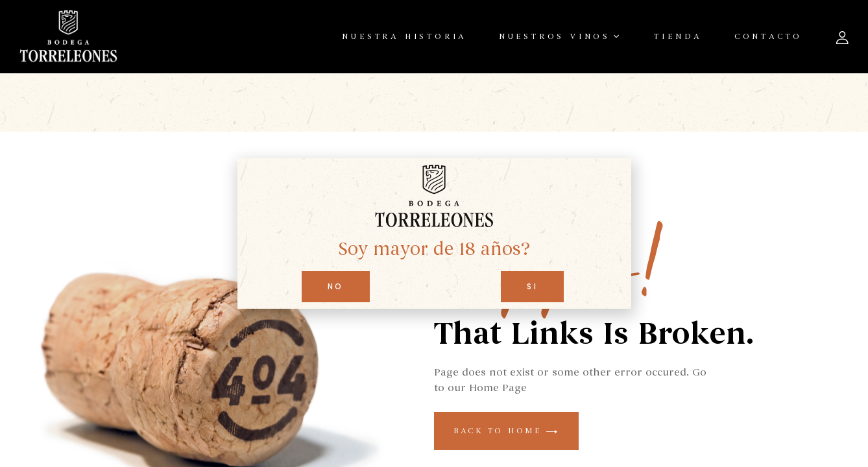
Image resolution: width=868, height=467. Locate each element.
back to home (506, 431)
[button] (336, 287)
